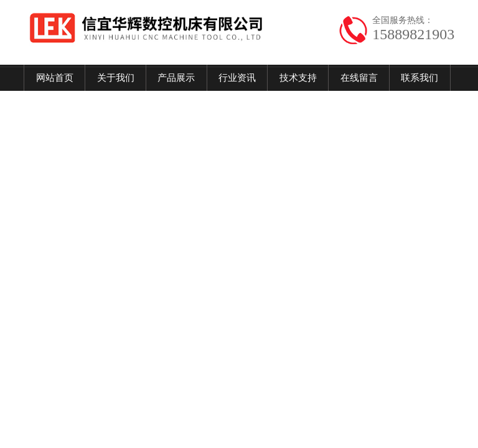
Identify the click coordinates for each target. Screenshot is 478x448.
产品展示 (176, 78)
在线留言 (359, 78)
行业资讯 (237, 78)
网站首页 (55, 78)
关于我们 (116, 78)
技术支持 (298, 78)
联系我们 (419, 78)
